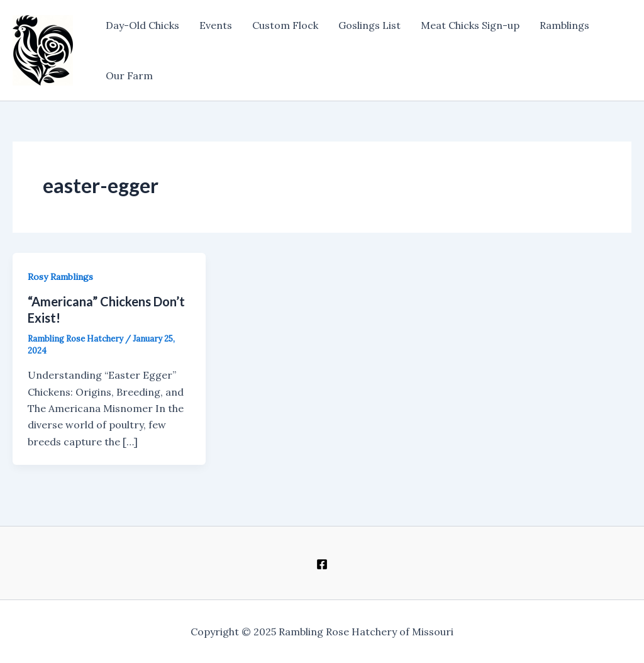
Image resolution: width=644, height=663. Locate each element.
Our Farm (129, 75)
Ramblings (564, 25)
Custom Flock (285, 25)
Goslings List (369, 25)
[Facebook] (322, 564)
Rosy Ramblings (60, 277)
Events (216, 25)
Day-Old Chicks (142, 25)
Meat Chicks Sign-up (470, 25)
